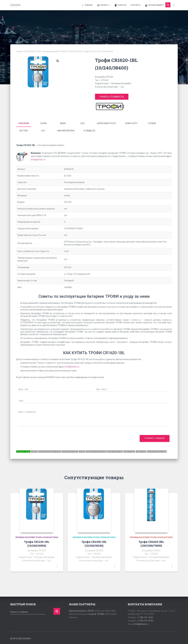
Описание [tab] (24, 123)
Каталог (103, 5)
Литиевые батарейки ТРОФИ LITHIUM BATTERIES (63, 51)
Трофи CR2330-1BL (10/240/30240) (94, 543)
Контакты (135, 5)
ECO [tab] (83, 123)
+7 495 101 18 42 (145, 616)
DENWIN (27, 637)
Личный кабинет (154, 5)
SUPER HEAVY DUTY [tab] (106, 123)
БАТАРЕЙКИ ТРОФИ (33, 51)
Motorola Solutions (78, 610)
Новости (120, 5)
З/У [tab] (43, 130)
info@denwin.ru (38, 158)
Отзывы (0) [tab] (89, 130)
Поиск (57, 610)
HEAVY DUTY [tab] (131, 123)
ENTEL (91, 610)
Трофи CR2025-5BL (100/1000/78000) (151, 543)
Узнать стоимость (112, 97)
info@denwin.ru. (72, 366)
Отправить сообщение (155, 437)
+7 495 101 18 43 (145, 620)
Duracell (92, 613)
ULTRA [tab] (43, 123)
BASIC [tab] (63, 123)
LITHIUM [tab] (152, 123)
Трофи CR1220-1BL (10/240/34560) (37, 543)
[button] (58, 61)
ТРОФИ (101, 613)
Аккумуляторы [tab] (66, 130)
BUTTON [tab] (24, 130)
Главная (87, 5)
